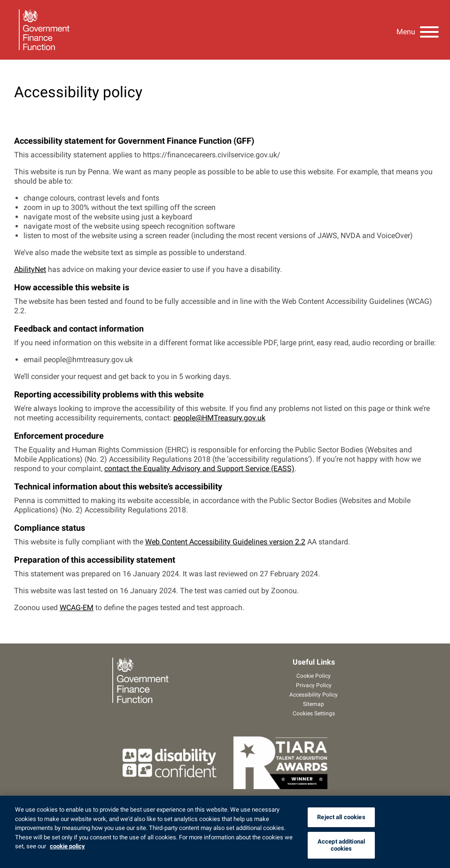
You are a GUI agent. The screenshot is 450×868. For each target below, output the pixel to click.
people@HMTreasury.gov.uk (219, 418)
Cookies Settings (314, 713)
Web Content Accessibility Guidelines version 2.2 (225, 542)
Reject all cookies (341, 817)
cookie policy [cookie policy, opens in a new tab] (67, 846)
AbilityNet (30, 269)
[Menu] (418, 30)
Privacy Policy (314, 685)
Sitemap (314, 704)
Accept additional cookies (341, 845)
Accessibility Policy (314, 695)
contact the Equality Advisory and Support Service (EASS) (199, 469)
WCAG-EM (77, 608)
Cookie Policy (314, 676)
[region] (225, 832)
